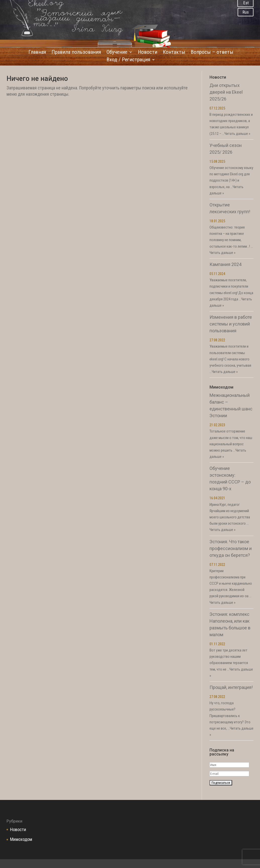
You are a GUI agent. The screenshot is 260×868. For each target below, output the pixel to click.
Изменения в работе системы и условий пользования (231, 324)
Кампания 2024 (225, 264)
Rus (246, 12)
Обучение (117, 53)
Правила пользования (76, 53)
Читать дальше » (237, 134)
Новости (148, 53)
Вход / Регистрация (128, 60)
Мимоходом (21, 839)
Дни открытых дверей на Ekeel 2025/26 (226, 92)
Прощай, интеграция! (231, 687)
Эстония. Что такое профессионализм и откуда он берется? (231, 548)
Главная (37, 53)
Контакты (174, 53)
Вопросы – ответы (212, 53)
